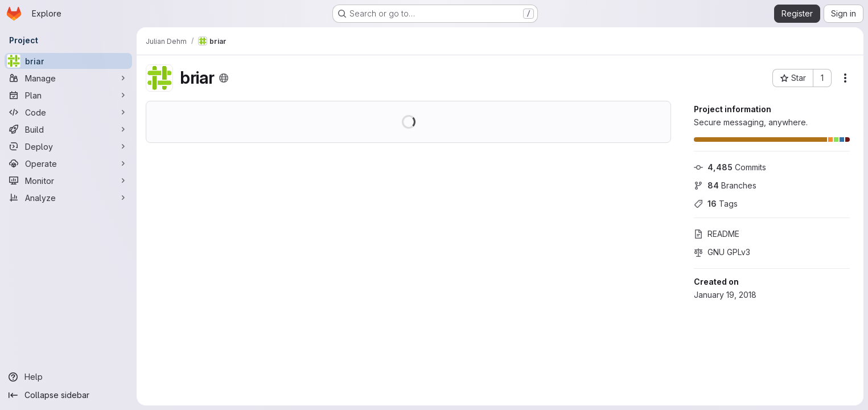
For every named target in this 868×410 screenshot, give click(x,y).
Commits (730, 167)
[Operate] (68, 163)
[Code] (68, 112)
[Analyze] (68, 198)
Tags (716, 204)
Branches (725, 185)
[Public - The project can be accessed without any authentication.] (224, 78)
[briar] (68, 61)
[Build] (68, 129)
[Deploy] (68, 146)
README (717, 234)
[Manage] (68, 78)
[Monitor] (68, 181)
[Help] (68, 377)
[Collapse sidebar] (68, 395)
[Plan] (68, 95)
